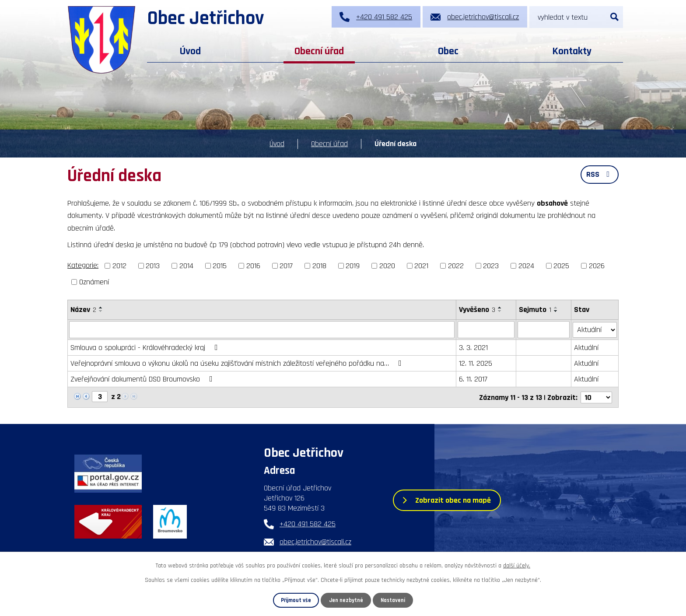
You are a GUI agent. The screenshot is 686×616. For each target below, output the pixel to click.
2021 (421, 266)
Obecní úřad (319, 51)
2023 (491, 266)
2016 (253, 266)
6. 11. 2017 (473, 379)
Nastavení (393, 600)
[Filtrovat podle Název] (262, 329)
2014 (186, 266)
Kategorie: (83, 265)
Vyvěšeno (477, 310)
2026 (597, 266)
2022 (456, 266)
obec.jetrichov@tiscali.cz (315, 541)
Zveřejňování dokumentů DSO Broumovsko (143, 379)
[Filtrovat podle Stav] (595, 329)
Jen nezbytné (346, 600)
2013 (153, 266)
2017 (286, 266)
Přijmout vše (296, 600)
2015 (220, 266)
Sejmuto (535, 310)
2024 (526, 266)
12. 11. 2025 (476, 363)
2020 (387, 266)
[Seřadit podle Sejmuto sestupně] (556, 311)
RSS (600, 174)
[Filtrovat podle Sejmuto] (544, 329)
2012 (119, 266)
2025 (561, 266)
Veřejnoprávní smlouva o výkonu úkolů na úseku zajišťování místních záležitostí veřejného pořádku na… (238, 363)
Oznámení (94, 282)
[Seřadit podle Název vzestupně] (101, 308)
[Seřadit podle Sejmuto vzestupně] (556, 308)
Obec (448, 51)
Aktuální (587, 347)
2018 (319, 266)
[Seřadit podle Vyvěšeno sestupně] (500, 311)
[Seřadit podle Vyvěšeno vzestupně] (500, 308)
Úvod (190, 51)
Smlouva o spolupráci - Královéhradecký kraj (146, 347)
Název (83, 310)
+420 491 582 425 (308, 523)
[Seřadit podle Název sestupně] (101, 311)
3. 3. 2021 (473, 347)
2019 (353, 266)
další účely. (517, 566)
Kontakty (572, 51)
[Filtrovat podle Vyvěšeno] (486, 329)
